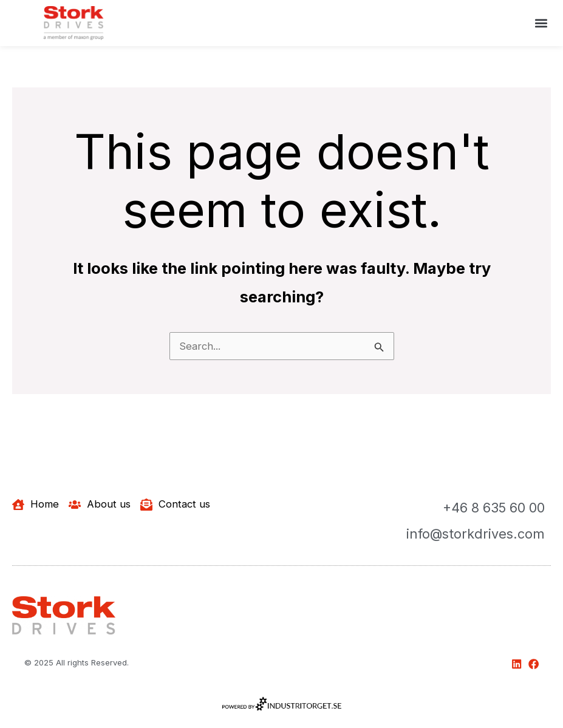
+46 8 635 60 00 (493, 508)
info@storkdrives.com (475, 533)
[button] (541, 23)
